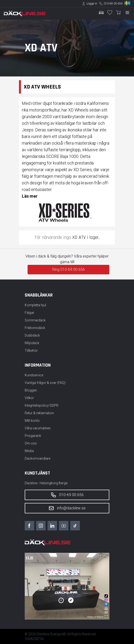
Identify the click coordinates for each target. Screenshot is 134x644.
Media (29, 451)
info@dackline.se (67, 508)
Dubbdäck (32, 335)
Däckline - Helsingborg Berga (46, 483)
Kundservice (34, 375)
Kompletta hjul (35, 305)
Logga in (92, 4)
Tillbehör (31, 351)
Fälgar (29, 313)
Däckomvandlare (38, 458)
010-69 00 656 (113, 4)
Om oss (31, 443)
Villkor (29, 398)
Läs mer (30, 196)
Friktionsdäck (35, 328)
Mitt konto (32, 421)
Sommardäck (35, 320)
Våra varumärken (38, 428)
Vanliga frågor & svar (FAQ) (45, 383)
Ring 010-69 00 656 (69, 269)
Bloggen (31, 390)
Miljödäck (32, 343)
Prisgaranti (33, 436)
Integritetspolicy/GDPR (42, 405)
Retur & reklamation (39, 413)
